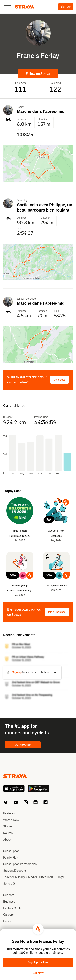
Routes (8, 833)
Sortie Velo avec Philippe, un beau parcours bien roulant (45, 207)
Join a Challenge (57, 612)
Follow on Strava (38, 74)
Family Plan (11, 857)
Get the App (23, 745)
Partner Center (13, 908)
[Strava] (25, 7)
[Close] (7, 7)
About (7, 840)
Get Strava (59, 380)
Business (9, 902)
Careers (8, 915)
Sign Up (66, 7)
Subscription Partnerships (20, 864)
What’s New (11, 820)
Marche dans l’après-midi (41, 111)
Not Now (38, 973)
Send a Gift (10, 884)
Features (9, 813)
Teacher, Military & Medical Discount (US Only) (34, 877)
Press (7, 921)
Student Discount (15, 871)
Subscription (11, 851)
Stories (8, 826)
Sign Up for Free (38, 963)
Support (9, 895)
